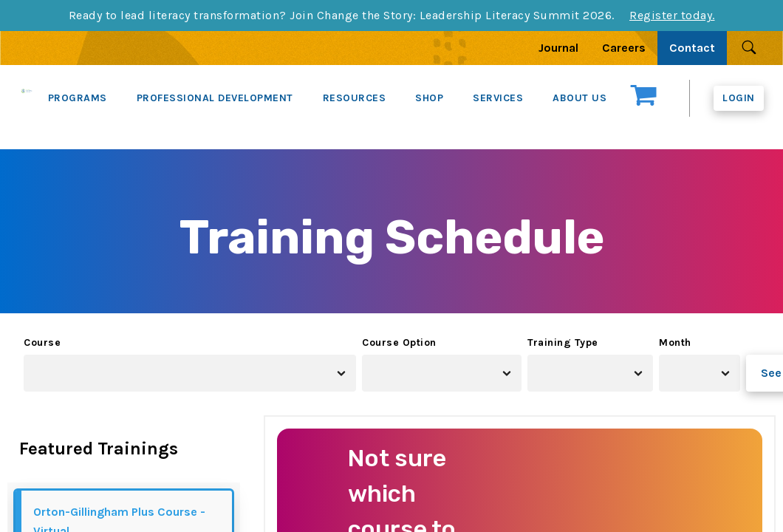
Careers (624, 48)
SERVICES (498, 98)
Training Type (563, 342)
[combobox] (190, 373)
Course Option (399, 342)
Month (675, 342)
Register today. (672, 15)
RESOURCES (355, 98)
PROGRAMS (78, 98)
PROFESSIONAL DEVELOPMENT (215, 98)
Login (739, 98)
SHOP (429, 98)
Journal (558, 48)
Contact (692, 48)
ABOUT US (579, 98)
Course (42, 342)
